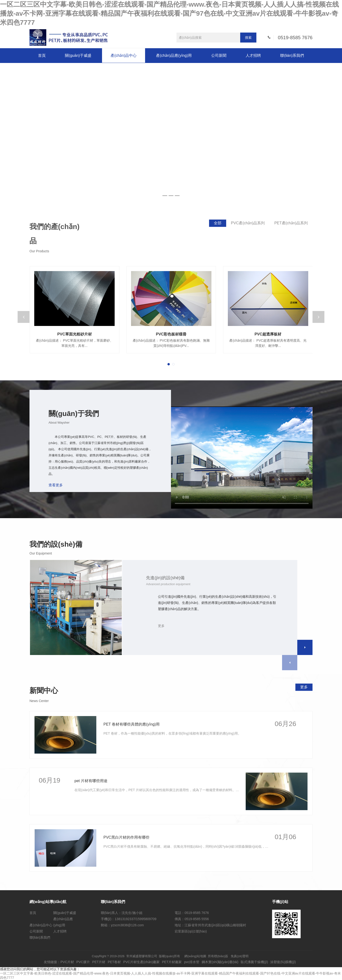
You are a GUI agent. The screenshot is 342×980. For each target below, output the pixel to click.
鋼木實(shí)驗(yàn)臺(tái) (220, 962)
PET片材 (99, 962)
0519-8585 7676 (295, 38)
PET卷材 (114, 962)
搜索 (248, 38)
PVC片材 (67, 962)
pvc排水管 (192, 962)
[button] (169, 364)
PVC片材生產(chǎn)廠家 (141, 962)
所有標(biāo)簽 (218, 956)
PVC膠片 (83, 962)
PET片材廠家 (172, 962)
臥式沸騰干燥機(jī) (254, 962)
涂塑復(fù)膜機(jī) (283, 962)
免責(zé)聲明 (239, 956)
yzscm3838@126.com (127, 925)
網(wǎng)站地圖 (195, 956)
